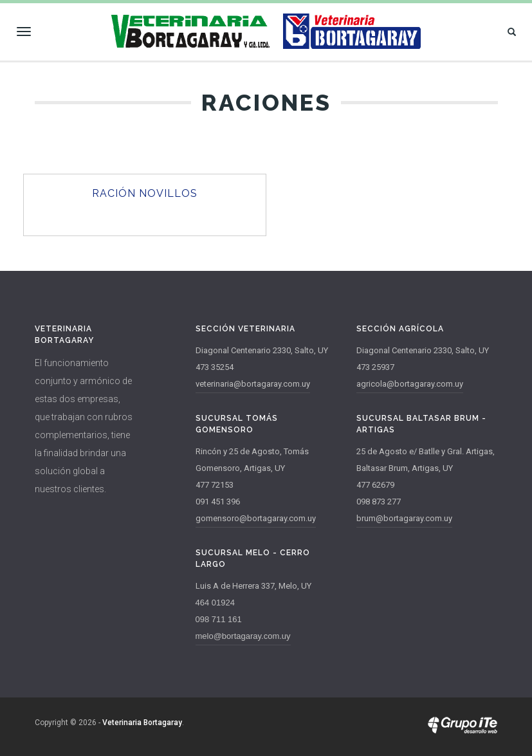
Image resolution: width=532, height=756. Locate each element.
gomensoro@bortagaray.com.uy (256, 518)
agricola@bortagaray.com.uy (410, 384)
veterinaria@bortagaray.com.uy (253, 384)
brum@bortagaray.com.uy (404, 518)
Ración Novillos (145, 193)
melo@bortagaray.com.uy (243, 636)
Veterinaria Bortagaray (142, 723)
